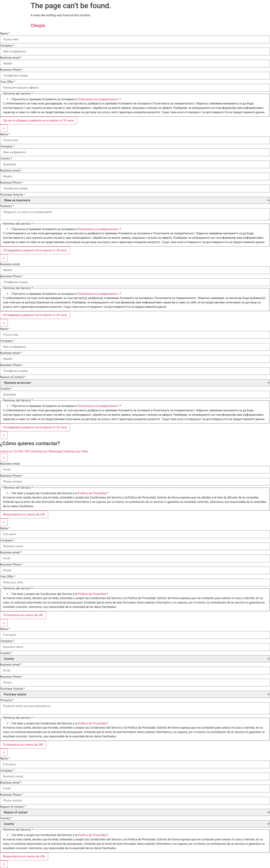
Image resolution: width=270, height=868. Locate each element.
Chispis (38, 26)
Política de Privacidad (92, 493)
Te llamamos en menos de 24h (23, 615)
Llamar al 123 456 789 (15, 451)
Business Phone (11, 70)
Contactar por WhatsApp (46, 451)
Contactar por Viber (75, 451)
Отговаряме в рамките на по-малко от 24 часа (35, 250)
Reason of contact (13, 377)
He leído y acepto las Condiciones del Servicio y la (60, 493)
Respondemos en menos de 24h (24, 514)
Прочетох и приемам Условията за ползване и (67, 99)
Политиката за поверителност (98, 99)
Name (5, 34)
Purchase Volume (12, 195)
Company (7, 46)
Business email (11, 58)
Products (7, 206)
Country (6, 159)
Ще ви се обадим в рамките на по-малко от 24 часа (38, 120)
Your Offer (8, 82)
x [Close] (4, 128)
